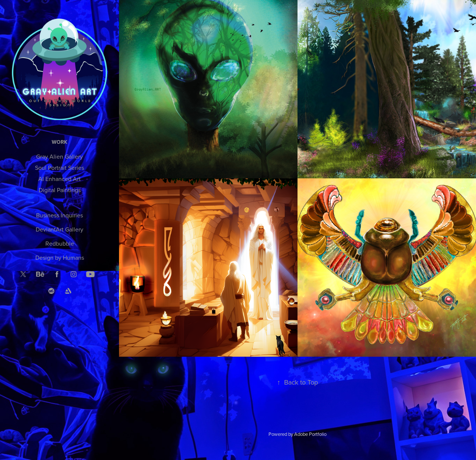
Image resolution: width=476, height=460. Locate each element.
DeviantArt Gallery (59, 229)
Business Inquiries (59, 215)
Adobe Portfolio (310, 434)
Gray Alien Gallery (59, 156)
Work (59, 142)
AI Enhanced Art (59, 179)
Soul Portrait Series (59, 168)
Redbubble (60, 243)
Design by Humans (60, 257)
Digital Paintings (60, 190)
